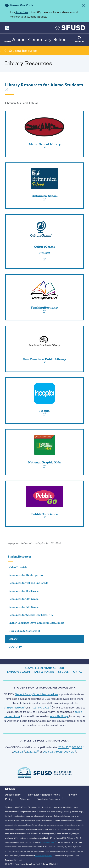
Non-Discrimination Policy (44, 794)
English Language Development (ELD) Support (36, 623)
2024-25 (65, 747)
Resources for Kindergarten (26, 575)
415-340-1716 (41, 707)
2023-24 (78, 747)
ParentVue (23, 12)
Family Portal (44, 672)
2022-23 (19, 751)
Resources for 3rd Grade (24, 591)
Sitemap (25, 799)
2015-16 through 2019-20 (60, 751)
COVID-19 (15, 647)
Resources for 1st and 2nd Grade (29, 583)
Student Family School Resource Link (36, 694)
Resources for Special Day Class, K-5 (31, 615)
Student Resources (23, 51)
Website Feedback (50, 799)
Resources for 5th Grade (24, 607)
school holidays (59, 716)
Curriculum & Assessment (24, 631)
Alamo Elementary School (44, 668)
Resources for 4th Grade (24, 599)
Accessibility (13, 794)
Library (13, 639)
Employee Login (18, 672)
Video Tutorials (18, 567)
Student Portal (70, 672)
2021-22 (33, 751)
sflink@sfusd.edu (15, 707)
